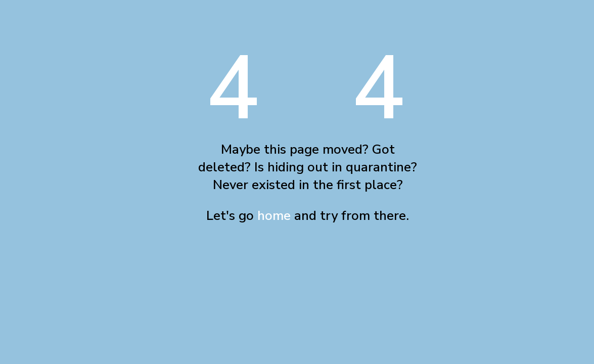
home (274, 216)
